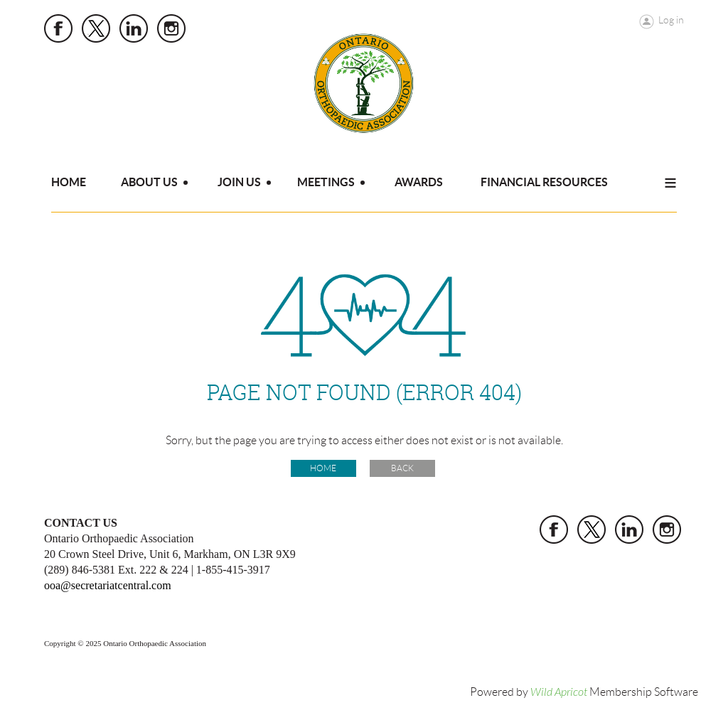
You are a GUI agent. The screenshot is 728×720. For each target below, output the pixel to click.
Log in (671, 20)
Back (402, 468)
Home (323, 468)
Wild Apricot (559, 692)
